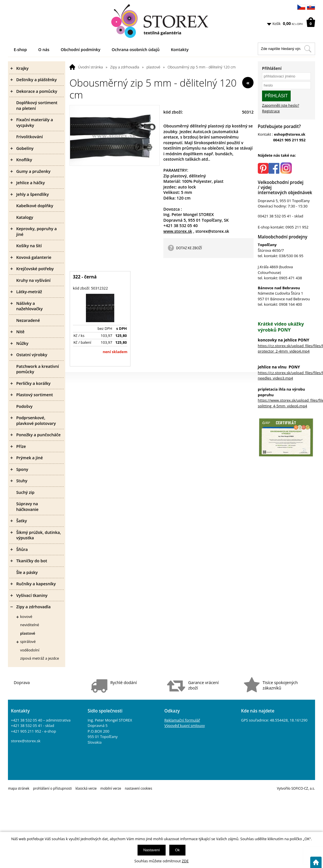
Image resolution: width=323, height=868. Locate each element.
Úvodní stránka (90, 67)
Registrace (271, 111)
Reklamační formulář (182, 720)
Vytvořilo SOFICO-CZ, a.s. (296, 788)
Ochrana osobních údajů (136, 50)
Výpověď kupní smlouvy (184, 726)
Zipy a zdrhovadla (124, 67)
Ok (177, 850)
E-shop (20, 50)
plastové (153, 67)
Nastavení (152, 850)
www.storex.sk (178, 231)
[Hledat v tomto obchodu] (308, 49)
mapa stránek (19, 788)
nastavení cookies (138, 788)
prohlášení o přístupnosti (52, 788)
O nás (44, 50)
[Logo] (161, 21)
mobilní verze (111, 788)
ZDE (185, 861)
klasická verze (86, 788)
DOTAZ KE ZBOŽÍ (189, 248)
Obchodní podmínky (81, 50)
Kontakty (180, 50)
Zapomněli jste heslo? (281, 105)
